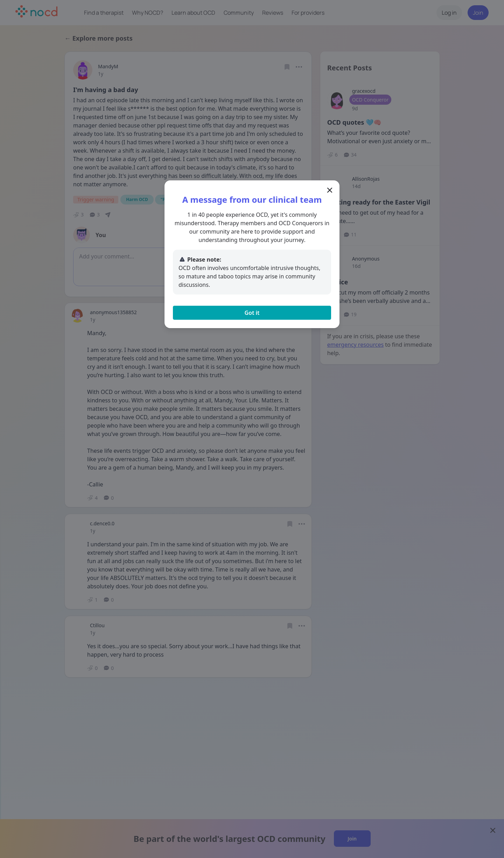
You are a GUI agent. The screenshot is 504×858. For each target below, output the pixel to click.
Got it (252, 313)
